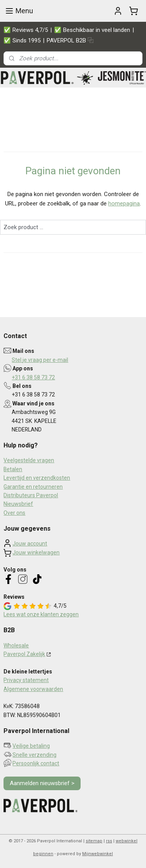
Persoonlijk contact (36, 763)
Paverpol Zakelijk (24, 654)
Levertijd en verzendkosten (37, 478)
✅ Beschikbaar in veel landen (92, 30)
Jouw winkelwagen (36, 552)
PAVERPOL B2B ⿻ (70, 40)
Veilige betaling (31, 746)
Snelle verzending (34, 755)
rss (109, 841)
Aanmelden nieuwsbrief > (42, 783)
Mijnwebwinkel (98, 854)
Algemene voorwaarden (33, 689)
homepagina (124, 204)
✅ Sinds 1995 (22, 40)
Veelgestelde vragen (29, 460)
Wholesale (16, 645)
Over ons (14, 513)
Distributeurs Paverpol (31, 495)
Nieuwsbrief (18, 504)
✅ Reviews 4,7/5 (26, 30)
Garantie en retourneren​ (33, 487)
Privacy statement (26, 680)
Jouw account (30, 544)
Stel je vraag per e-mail (40, 360)
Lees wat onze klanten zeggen (41, 614)
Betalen (13, 469)
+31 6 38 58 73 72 (33, 377)
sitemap (94, 841)
